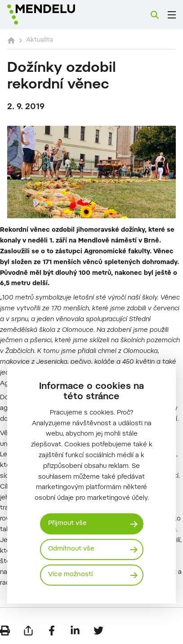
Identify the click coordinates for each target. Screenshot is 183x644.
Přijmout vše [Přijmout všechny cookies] (67, 524)
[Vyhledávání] (155, 15)
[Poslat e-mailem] (28, 631)
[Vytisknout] (5, 631)
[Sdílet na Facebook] (52, 631)
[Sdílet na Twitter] (98, 631)
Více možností (70, 575)
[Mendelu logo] (52, 15)
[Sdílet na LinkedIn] (75, 631)
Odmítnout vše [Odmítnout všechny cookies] (71, 549)
